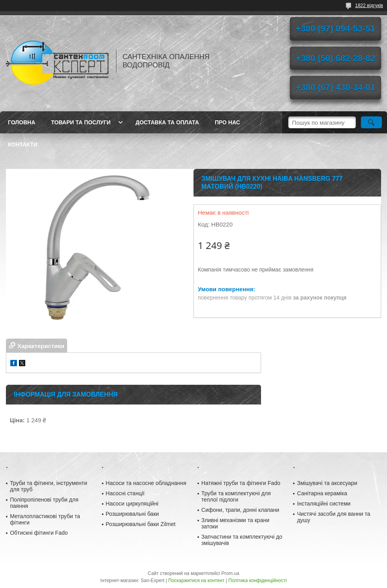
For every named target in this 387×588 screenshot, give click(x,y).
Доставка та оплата (167, 122)
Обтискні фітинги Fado (39, 533)
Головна (22, 122)
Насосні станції (125, 493)
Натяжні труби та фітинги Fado (241, 483)
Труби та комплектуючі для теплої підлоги (236, 496)
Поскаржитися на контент (196, 581)
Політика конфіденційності (257, 581)
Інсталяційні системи (324, 504)
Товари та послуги (81, 122)
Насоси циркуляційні (132, 504)
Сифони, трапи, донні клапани (240, 510)
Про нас (227, 122)
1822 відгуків (369, 6)
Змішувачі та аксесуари (327, 483)
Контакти (23, 144)
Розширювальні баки (132, 514)
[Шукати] (371, 122)
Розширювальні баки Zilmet (141, 524)
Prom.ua (230, 573)
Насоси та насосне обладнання (146, 483)
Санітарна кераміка (322, 493)
